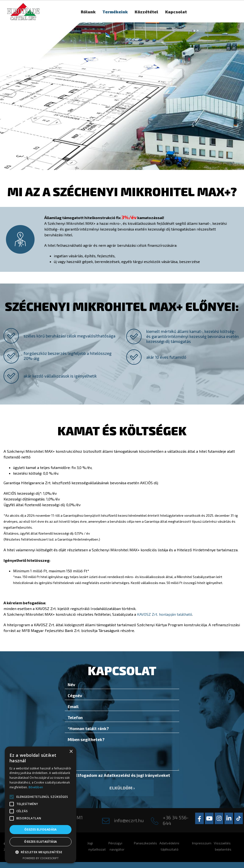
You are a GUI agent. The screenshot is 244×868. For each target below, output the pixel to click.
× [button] (71, 752)
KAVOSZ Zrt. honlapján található (165, 614)
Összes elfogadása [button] (41, 829)
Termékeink (115, 12)
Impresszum (202, 843)
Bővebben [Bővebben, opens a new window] (36, 787)
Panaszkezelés (145, 843)
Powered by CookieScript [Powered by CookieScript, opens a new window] (41, 858)
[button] (12, 797)
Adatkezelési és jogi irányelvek (135, 775)
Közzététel (146, 12)
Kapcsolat (176, 12)
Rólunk (88, 12)
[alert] (41, 805)
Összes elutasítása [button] (40, 842)
